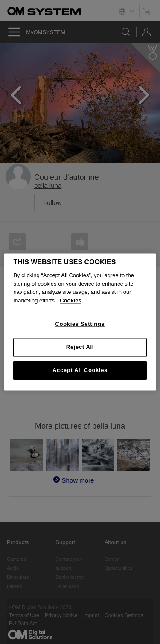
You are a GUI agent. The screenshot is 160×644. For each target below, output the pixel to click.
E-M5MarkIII (35, 288)
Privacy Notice (61, 615)
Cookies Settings (124, 615)
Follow (52, 203)
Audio (13, 568)
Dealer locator (70, 577)
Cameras (16, 559)
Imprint (91, 615)
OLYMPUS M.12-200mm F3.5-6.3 (65, 310)
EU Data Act (23, 624)
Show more (78, 379)
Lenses (14, 586)
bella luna (48, 186)
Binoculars (18, 577)
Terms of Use (24, 615)
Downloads (67, 586)
